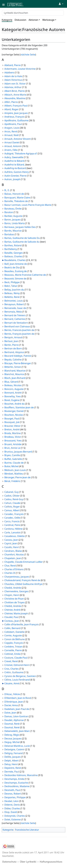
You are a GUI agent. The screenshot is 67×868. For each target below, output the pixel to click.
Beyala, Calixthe (13, 360)
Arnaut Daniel (12, 142)
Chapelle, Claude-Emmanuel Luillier (24, 562)
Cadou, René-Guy (14, 499)
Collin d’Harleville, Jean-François (21, 624)
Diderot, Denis (12, 805)
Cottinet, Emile (12, 654)
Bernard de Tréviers (15, 315)
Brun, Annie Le (12, 448)
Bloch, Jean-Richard (15, 378)
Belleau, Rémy (12, 293)
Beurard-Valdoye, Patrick (18, 356)
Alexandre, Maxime (15, 98)
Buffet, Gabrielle (13, 459)
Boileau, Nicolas (13, 385)
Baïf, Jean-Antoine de (16, 264)
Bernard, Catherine (15, 319)
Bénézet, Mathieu (14, 474)
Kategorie (7, 20)
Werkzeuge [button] (48, 20)
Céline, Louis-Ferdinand (17, 680)
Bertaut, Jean (11, 341)
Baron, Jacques (12, 220)
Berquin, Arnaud (13, 337)
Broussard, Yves (13, 441)
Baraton (9, 212)
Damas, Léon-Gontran (16, 716)
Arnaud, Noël (11, 135)
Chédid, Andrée (13, 606)
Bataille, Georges (14, 253)
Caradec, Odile (12, 518)
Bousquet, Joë (12, 422)
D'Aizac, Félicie (12, 694)
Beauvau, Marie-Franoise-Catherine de (25, 275)
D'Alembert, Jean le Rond (18, 698)
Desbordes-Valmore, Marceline (21, 775)
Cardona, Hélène (13, 529)
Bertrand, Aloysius (14, 352)
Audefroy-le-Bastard (15, 168)
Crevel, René (11, 661)
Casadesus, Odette (14, 536)
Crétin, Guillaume (14, 672)
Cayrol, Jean (11, 543)
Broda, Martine (12, 433)
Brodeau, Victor (13, 437)
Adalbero (9, 73)
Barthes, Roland (13, 245)
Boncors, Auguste (14, 389)
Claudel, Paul (11, 617)
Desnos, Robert (13, 794)
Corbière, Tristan (13, 647)
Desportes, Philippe (15, 797)
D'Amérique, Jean (14, 702)
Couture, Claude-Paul (16, 658)
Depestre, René (13, 768)
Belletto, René (12, 297)
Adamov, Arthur (13, 87)
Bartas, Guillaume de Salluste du (22, 242)
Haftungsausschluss (51, 862)
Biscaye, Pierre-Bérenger (18, 363)
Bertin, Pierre (11, 345)
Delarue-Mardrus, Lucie (17, 746)
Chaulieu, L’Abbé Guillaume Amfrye (23, 584)
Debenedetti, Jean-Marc (17, 731)
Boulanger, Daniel (14, 411)
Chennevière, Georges (16, 591)
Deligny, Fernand (14, 753)
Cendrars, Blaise (13, 551)
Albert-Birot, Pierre (14, 91)
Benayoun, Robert (14, 304)
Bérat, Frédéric (12, 481)
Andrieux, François (14, 117)
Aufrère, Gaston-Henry (17, 172)
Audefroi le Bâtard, (15, 165)
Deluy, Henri (11, 764)
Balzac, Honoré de (14, 194)
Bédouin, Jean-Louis (15, 470)
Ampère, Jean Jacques (16, 113)
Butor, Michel (11, 466)
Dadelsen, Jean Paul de (17, 709)
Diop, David (11, 812)
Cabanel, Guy (11, 492)
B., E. (7, 190)
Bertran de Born (13, 348)
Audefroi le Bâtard (14, 161)
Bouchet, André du (14, 404)
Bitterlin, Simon (13, 367)
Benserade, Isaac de (15, 308)
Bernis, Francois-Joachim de (19, 330)
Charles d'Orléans (14, 569)
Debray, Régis (12, 735)
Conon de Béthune (14, 639)
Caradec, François (14, 514)
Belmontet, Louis (14, 301)
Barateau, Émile (13, 209)
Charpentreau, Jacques (17, 577)
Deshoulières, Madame (17, 786)
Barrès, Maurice (13, 231)
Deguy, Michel (12, 742)
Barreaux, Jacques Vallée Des (20, 227)
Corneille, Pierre (13, 650)
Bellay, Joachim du (14, 290)
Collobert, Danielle (14, 632)
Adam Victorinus (13, 80)
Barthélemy (11, 249)
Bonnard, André (13, 393)
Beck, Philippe (12, 282)
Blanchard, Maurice (15, 371)
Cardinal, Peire (12, 525)
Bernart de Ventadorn (16, 323)
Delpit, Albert (11, 761)
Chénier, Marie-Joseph (16, 613)
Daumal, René (12, 727)
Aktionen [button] (33, 20)
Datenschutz (9, 862)
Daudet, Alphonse (14, 720)
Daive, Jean (10, 713)
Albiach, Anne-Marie (15, 95)
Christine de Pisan (14, 599)
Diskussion (20, 20)
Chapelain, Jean (13, 558)
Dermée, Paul (12, 772)
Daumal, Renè (12, 724)
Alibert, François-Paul (16, 106)
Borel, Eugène (12, 400)
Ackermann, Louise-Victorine (20, 69)
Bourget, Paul (12, 419)
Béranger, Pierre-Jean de (17, 477)
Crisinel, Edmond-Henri (17, 665)
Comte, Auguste (13, 635)
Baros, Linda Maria (14, 223)
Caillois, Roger (12, 507)
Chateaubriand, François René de (22, 580)
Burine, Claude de (14, 463)
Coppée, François (14, 643)
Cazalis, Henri (12, 547)
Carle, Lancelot (12, 532)
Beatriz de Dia (12, 267)
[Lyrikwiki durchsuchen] (33, 13)
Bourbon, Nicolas (14, 415)
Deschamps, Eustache (16, 783)
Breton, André (12, 429)
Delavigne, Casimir (14, 749)
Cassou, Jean (11, 540)
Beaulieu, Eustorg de (16, 271)
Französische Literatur (27, 830)
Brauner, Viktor (12, 426)
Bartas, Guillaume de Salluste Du (22, 238)
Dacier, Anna (11, 705)
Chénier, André (12, 610)
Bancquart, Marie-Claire (17, 198)
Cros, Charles (11, 669)
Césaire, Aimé (12, 683)
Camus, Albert (12, 510)
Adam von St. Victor (15, 84)
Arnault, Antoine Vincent (18, 139)
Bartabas (9, 234)
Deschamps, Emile (14, 779)
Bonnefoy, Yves (13, 396)
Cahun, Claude (12, 503)
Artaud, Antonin (13, 146)
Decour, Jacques (13, 739)
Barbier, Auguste (13, 216)
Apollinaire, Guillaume (16, 120)
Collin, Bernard (12, 628)
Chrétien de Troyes (14, 602)
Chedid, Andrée (13, 588)
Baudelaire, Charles (15, 260)
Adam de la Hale (13, 76)
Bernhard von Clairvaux (17, 326)
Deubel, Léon (11, 801)
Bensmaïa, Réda (13, 312)
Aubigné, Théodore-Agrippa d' (21, 154)
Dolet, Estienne (12, 820)
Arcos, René (11, 132)
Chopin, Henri (12, 595)
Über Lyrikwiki (28, 862)
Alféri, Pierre (11, 102)
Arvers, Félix (11, 150)
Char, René (10, 566)
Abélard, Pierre (12, 65)
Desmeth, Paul (12, 790)
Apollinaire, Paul (13, 124)
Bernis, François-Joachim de (19, 334)
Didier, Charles (12, 808)
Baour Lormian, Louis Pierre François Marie (28, 205)
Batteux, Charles (13, 256)
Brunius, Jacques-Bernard (18, 452)
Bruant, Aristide (13, 444)
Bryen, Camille (12, 455)
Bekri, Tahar (11, 286)
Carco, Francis (12, 521)
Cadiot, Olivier (12, 496)
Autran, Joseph (12, 179)
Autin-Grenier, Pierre (15, 176)
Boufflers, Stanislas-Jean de (19, 407)
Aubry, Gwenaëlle (14, 157)
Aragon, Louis (12, 128)
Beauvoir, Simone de (15, 279)
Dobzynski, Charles (15, 816)
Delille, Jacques (12, 757)
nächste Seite (28, 55)
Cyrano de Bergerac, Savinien (20, 676)
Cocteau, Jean (12, 621)
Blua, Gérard (11, 382)
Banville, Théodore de (16, 201)
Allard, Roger (11, 109)
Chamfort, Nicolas (14, 554)
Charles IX (10, 573)
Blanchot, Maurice (14, 374)
